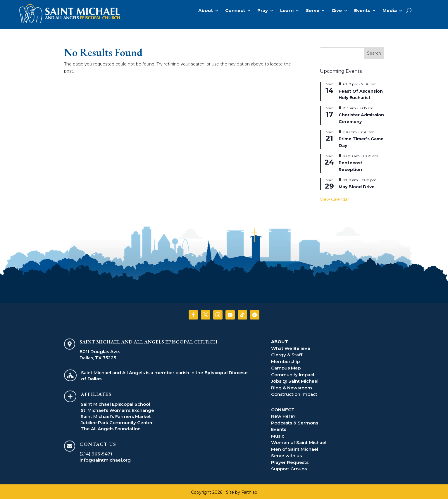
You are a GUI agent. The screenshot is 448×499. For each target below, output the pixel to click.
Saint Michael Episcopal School (115, 402)
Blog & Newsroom (292, 386)
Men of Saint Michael (295, 447)
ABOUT (280, 340)
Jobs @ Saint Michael (295, 379)
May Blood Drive (357, 185)
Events (362, 11)
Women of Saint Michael (299, 441)
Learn (287, 11)
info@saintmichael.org (105, 458)
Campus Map (286, 366)
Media (390, 11)
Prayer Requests (290, 461)
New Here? (283, 414)
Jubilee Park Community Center (117, 421)
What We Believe (291, 347)
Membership (285, 360)
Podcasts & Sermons (295, 421)
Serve (313, 11)
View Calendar (334, 198)
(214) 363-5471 (96, 452)
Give (337, 11)
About (206, 11)
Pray (263, 11)
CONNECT (283, 408)
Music (278, 434)
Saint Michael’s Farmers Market (116, 415)
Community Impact (293, 373)
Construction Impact (294, 392)
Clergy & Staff (287, 353)
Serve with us (286, 454)
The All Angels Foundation (111, 427)
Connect (235, 11)
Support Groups (289, 467)
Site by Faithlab (242, 491)
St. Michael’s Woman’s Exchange (117, 409)
